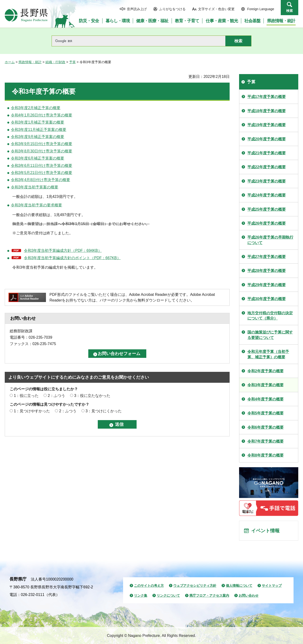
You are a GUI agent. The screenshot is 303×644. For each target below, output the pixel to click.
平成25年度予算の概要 (267, 209)
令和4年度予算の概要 (265, 399)
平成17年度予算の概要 (267, 97)
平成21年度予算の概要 (267, 153)
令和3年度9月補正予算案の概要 (38, 137)
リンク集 (141, 595)
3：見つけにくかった (104, 411)
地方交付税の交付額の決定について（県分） (270, 316)
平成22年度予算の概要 (267, 167)
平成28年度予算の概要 (267, 271)
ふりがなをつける (172, 9)
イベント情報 (265, 531)
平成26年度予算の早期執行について (270, 240)
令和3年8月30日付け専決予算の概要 (42, 151)
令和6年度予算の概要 (265, 427)
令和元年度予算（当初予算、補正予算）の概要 (268, 354)
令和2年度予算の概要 (265, 371)
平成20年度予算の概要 (267, 139)
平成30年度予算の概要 (267, 299)
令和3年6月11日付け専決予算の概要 (42, 166)
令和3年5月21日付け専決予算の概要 (42, 173)
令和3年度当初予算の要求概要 (37, 205)
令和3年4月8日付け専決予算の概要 (41, 180)
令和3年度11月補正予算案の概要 (39, 130)
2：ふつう (56, 396)
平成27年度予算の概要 (267, 257)
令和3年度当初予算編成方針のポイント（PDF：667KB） (72, 258)
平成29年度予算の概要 (267, 285)
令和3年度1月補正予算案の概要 (38, 122)
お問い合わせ (249, 595)
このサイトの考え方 (149, 586)
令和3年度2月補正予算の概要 (36, 108)
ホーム (10, 62)
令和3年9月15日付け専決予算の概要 (42, 144)
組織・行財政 (55, 62)
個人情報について (239, 586)
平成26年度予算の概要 (267, 223)
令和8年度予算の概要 (265, 455)
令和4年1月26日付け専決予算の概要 (42, 115)
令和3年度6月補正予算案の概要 (38, 158)
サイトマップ (272, 586)
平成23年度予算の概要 (267, 181)
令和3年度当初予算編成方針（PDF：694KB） (63, 251)
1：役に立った (26, 396)
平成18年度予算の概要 (267, 111)
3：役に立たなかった (92, 396)
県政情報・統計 (30, 62)
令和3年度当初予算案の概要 (35, 187)
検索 (290, 11)
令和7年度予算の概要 (265, 441)
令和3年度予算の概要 (265, 385)
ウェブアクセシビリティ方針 (195, 586)
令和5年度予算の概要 (265, 413)
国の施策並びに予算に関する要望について (270, 335)
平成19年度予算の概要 (267, 125)
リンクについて (168, 595)
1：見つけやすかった (32, 411)
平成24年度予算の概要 (267, 195)
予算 (72, 62)
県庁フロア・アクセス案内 (209, 595)
